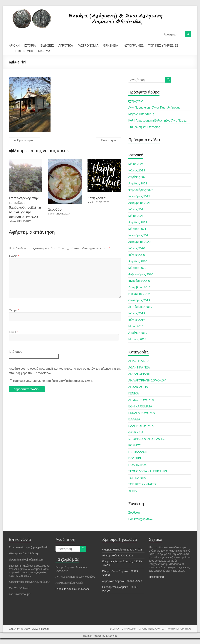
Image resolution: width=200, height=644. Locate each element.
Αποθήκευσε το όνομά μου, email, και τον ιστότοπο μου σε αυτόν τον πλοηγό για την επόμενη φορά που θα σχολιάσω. (65, 371)
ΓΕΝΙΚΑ (133, 393)
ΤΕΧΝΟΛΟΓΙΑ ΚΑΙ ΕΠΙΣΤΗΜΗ (148, 471)
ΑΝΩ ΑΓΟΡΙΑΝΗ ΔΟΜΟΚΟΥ (147, 380)
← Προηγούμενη (24, 140)
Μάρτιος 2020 (137, 268)
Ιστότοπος (16, 352)
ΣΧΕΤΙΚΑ (114, 629)
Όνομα (14, 310)
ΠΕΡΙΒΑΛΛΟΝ (138, 452)
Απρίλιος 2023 (138, 177)
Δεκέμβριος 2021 (139, 203)
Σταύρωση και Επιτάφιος (144, 127)
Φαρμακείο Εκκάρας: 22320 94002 (122, 549)
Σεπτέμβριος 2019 (140, 307)
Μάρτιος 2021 (137, 229)
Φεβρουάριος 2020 (141, 274)
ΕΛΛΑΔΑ (134, 419)
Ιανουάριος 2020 (139, 281)
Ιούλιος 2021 (136, 209)
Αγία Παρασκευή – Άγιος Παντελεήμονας (154, 107)
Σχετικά (156, 539)
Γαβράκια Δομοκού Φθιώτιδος (72, 589)
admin (12, 221)
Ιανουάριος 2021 (139, 235)
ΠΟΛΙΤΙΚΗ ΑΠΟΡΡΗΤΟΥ (179, 629)
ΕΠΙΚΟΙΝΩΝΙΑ (129, 629)
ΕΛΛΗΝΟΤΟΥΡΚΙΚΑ (142, 426)
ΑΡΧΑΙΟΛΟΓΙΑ (138, 387)
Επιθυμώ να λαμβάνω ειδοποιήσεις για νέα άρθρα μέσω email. (53, 381)
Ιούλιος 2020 (136, 248)
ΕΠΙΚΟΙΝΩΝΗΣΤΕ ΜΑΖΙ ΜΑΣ (33, 51)
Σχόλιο (14, 256)
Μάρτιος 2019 (137, 339)
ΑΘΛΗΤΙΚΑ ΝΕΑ (139, 367)
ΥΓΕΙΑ (132, 491)
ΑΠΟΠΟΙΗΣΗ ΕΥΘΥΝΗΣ (151, 629)
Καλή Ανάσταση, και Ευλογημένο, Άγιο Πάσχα (157, 120)
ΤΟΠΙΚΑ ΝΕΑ (137, 478)
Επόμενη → (109, 140)
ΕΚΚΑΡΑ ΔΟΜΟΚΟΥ (142, 413)
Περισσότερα (156, 577)
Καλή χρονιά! (97, 198)
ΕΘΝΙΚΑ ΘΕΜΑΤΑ (140, 406)
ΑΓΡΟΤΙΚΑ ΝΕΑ (139, 361)
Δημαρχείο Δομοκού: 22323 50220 (122, 581)
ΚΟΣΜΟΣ (135, 445)
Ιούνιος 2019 (136, 320)
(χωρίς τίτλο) (136, 101)
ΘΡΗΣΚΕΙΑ (111, 45)
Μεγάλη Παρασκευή (141, 114)
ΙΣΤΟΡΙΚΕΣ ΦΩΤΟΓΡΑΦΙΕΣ (147, 439)
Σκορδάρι (55, 209)
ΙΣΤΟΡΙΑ (30, 45)
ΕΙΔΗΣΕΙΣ (47, 45)
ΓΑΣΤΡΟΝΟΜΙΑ (88, 45)
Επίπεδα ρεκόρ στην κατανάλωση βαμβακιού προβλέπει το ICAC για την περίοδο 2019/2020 (25, 207)
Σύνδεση (134, 512)
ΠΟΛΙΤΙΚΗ (135, 458)
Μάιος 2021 (136, 216)
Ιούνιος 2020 (136, 255)
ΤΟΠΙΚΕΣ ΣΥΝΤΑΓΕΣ (142, 484)
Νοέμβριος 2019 (139, 294)
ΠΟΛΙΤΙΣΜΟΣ (137, 465)
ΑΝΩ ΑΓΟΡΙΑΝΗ (139, 374)
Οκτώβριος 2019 (139, 300)
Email (13, 332)
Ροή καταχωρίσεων (141, 519)
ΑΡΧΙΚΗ (14, 45)
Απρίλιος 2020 (138, 261)
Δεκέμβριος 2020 (139, 242)
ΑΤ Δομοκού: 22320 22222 (118, 555)
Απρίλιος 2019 (138, 333)
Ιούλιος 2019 (136, 313)
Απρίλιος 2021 (138, 222)
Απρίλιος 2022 (138, 183)
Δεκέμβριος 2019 (139, 287)
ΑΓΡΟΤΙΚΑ (66, 45)
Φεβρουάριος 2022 (141, 190)
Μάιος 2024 (136, 164)
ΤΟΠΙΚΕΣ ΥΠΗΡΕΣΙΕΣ (163, 45)
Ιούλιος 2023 (136, 170)
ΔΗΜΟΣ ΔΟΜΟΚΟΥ (141, 400)
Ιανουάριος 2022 (139, 196)
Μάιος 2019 (136, 326)
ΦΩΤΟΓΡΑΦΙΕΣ (133, 45)
